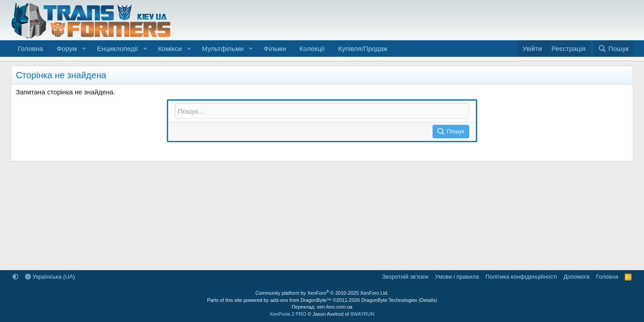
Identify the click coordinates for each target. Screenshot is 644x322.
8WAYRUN (362, 314)
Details (428, 300)
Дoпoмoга (576, 277)
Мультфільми (223, 49)
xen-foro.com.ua (334, 307)
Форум (67, 49)
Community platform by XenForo (322, 293)
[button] (84, 49)
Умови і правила (457, 277)
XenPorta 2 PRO (288, 314)
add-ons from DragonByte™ (301, 300)
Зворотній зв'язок (405, 277)
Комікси (170, 49)
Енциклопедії (118, 49)
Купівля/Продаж (363, 49)
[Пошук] (613, 49)
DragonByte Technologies (389, 300)
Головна (30, 49)
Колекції (312, 49)
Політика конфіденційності (521, 277)
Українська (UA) (50, 277)
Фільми (275, 49)
